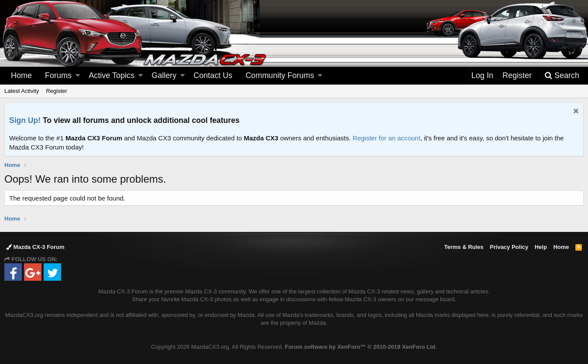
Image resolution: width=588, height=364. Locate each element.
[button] (78, 76)
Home (21, 75)
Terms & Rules (464, 247)
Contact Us (213, 75)
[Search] (562, 76)
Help (541, 247)
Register (56, 91)
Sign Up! (25, 120)
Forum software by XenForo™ (361, 347)
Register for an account (387, 138)
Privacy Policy (509, 247)
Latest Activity (22, 91)
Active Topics (112, 75)
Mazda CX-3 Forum (35, 247)
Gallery (164, 75)
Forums (58, 75)
